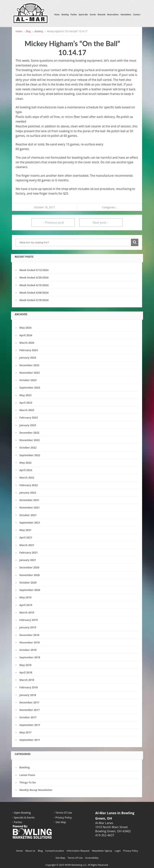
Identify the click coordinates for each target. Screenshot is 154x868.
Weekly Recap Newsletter (36, 790)
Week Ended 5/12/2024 (34, 270)
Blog (40, 851)
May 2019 (25, 597)
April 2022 (26, 470)
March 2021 (27, 545)
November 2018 (29, 642)
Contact (137, 14)
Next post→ (101, 222)
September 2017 (30, 725)
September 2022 (30, 455)
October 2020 (28, 582)
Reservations (113, 14)
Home (57, 14)
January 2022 (28, 493)
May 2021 (25, 530)
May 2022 (25, 463)
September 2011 (30, 740)
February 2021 (29, 553)
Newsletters (126, 14)
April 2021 (26, 537)
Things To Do (28, 782)
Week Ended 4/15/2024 (34, 285)
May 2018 (25, 665)
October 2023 (28, 380)
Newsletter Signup (102, 851)
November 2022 (29, 440)
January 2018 (28, 695)
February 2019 (29, 620)
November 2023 (29, 373)
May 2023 (25, 395)
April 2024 (26, 335)
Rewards (101, 14)
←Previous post (53, 222)
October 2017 (28, 717)
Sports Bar (83, 14)
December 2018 (29, 635)
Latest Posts (27, 775)
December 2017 (29, 702)
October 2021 (28, 515)
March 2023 (27, 410)
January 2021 (28, 560)
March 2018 (27, 680)
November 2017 (29, 710)
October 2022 (28, 447)
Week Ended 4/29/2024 (34, 278)
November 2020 (29, 575)
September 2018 (30, 657)
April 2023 (26, 403)
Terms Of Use (64, 813)
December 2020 (29, 567)
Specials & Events (24, 817)
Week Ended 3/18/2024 (34, 300)
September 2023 (30, 388)
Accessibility (92, 858)
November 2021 (29, 507)
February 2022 (29, 485)
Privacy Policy (64, 817)
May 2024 (25, 328)
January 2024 (28, 358)
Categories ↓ (110, 207)
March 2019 (27, 612)
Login (118, 851)
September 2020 (30, 590)
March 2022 (27, 477)
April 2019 (26, 605)
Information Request (78, 851)
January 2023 (28, 425)
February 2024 (29, 350)
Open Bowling (22, 813)
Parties (74, 14)
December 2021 (29, 500)
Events (93, 14)
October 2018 (28, 650)
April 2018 (26, 672)
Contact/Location (55, 851)
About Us (30, 851)
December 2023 (29, 365)
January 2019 (28, 627)
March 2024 (27, 343)
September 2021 (30, 523)
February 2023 (29, 418)
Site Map (61, 822)
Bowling (65, 14)
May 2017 (25, 732)
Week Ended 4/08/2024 (34, 293)
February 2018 (29, 687)
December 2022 (29, 433)
